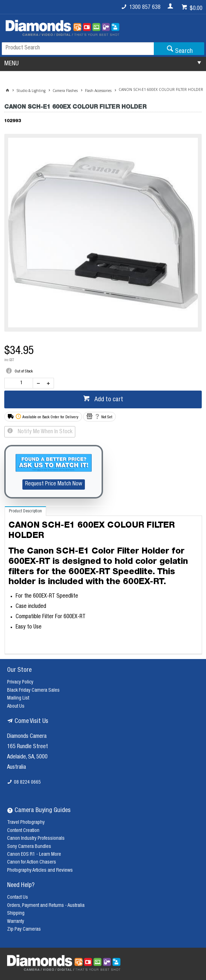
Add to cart (108, 400)
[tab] (25, 511)
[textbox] (78, 49)
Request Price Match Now (54, 484)
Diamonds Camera (27, 737)
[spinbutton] (20, 383)
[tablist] (104, 580)
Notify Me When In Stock (44, 432)
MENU (11, 64)
